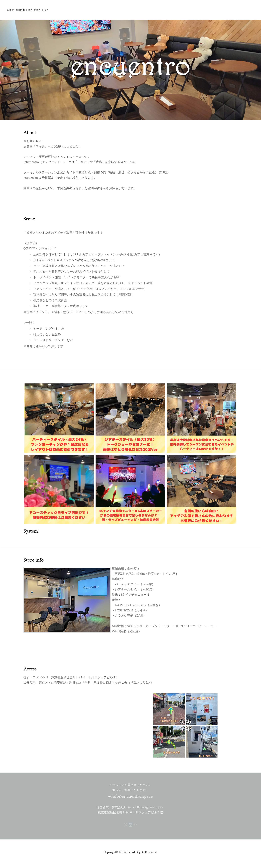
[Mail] (135, 825)
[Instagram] (130, 825)
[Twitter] (126, 825)
